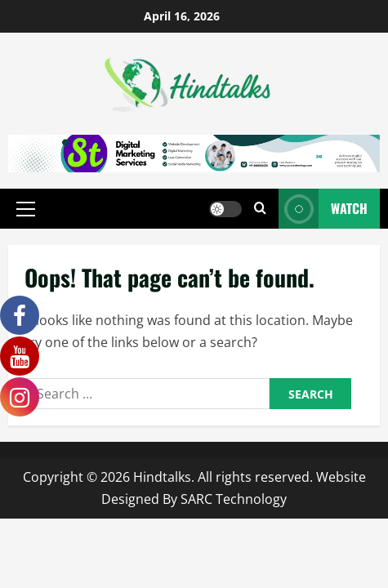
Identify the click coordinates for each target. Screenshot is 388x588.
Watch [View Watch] (323, 209)
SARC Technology (234, 499)
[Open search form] (260, 209)
